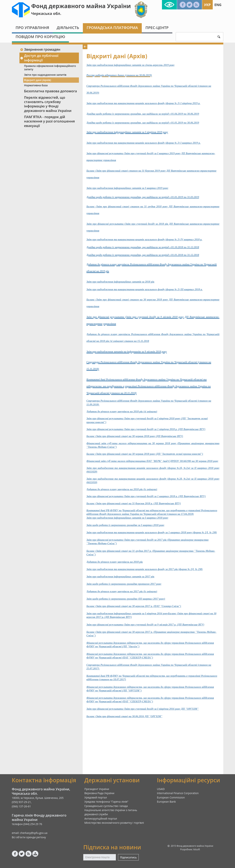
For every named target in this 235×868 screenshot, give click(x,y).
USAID (161, 789)
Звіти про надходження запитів (45, 75)
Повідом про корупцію (40, 37)
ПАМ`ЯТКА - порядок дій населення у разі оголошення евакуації (50, 121)
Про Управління (32, 28)
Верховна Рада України (99, 793)
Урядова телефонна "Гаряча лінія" (106, 802)
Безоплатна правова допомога (51, 91)
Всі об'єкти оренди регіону (29, 837)
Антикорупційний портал (101, 819)
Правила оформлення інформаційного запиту (50, 68)
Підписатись (128, 857)
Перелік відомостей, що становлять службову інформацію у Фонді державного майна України (48, 104)
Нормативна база (36, 85)
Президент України (97, 789)
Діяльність (68, 28)
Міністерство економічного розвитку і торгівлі (114, 823)
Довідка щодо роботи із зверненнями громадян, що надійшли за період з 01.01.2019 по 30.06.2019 (143, 123)
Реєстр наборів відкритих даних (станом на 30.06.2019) (119, 75)
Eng (218, 5)
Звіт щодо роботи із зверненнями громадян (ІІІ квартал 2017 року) (126, 599)
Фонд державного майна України (81, 6)
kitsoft (197, 849)
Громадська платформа (112, 28)
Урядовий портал (96, 797)
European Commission (171, 797)
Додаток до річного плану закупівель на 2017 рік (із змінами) (122, 592)
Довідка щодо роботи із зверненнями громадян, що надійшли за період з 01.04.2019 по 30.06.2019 (143, 114)
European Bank (166, 802)
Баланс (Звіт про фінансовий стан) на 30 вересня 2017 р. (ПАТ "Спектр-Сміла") (134, 606)
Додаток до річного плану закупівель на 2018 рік (115, 562)
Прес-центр (157, 28)
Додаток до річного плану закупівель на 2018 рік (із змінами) (122, 489)
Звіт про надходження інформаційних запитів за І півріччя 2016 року (127, 614)
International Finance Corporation (178, 793)
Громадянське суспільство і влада (106, 806)
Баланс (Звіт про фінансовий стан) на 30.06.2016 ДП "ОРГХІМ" (124, 716)
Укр (207, 5)
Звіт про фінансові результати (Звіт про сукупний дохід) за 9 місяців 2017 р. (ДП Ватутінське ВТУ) (145, 625)
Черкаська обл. (46, 13)
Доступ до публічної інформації (39, 58)
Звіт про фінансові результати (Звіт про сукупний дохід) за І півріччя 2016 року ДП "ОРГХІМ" (143, 709)
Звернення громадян (40, 49)
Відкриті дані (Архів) (38, 80)
